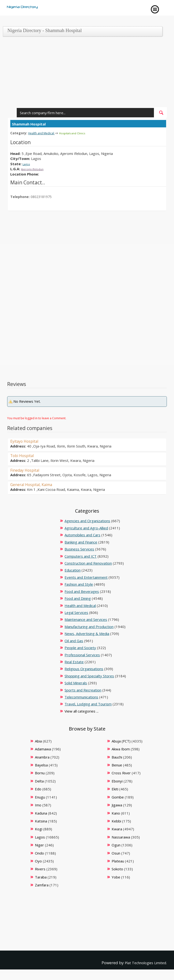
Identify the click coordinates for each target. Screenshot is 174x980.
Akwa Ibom (121, 749)
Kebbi (116, 821)
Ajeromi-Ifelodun (35, 169)
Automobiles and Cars (82, 535)
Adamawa (43, 749)
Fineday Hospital (27, 470)
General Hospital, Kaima (35, 484)
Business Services (79, 549)
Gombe (118, 797)
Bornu (40, 773)
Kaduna (41, 813)
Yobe (116, 877)
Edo (38, 789)
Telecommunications (81, 697)
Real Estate (74, 662)
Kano (116, 813)
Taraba (41, 877)
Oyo (38, 861)
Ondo (39, 853)
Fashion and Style (79, 584)
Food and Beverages (82, 591)
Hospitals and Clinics (81, 133)
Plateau (118, 861)
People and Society (80, 647)
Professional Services (82, 655)
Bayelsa (41, 765)
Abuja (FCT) (121, 741)
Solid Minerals (76, 683)
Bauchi (117, 757)
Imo (38, 805)
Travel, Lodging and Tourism (88, 704)
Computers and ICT (81, 556)
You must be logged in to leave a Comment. (37, 418)
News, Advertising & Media (87, 633)
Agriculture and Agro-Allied (86, 528)
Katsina (41, 821)
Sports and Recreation (83, 690)
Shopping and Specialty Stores (89, 676)
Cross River (121, 773)
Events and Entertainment (86, 577)
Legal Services (76, 612)
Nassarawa (121, 837)
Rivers (40, 869)
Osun (116, 853)
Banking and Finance (81, 542)
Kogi (39, 829)
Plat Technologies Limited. (142, 962)
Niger (39, 845)
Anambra (42, 757)
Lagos (27, 164)
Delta (39, 781)
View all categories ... (82, 711)
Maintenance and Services (86, 619)
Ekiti (115, 789)
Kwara (117, 829)
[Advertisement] (85, 74)
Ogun (116, 845)
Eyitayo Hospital (27, 441)
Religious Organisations (84, 668)
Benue (117, 765)
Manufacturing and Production (89, 626)
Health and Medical (44, 133)
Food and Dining (78, 598)
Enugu (40, 797)
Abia (38, 741)
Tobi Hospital (24, 455)
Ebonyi (117, 781)
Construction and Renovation (88, 563)
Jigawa (117, 805)
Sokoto (117, 869)
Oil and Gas (74, 640)
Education (73, 570)
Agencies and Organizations (87, 521)
